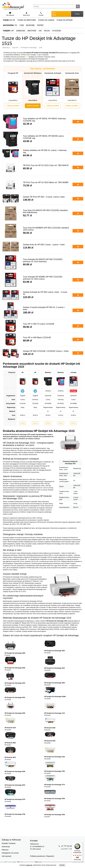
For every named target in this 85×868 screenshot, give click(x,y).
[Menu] (81, 844)
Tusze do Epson (65, 20)
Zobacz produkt (13, 106)
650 (27, 57)
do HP (9, 20)
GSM (22, 25)
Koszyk (77, 14)
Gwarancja (6, 847)
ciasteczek (29, 865)
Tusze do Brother (27, 20)
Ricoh (47, 31)
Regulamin (50, 856)
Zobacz (23, 423)
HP (8, 31)
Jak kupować (7, 856)
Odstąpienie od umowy (10, 853)
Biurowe (30, 25)
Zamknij (62, 865)
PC (10, 25)
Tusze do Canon (46, 20)
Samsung (21, 31)
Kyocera (57, 31)
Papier (40, 25)
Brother (32, 31)
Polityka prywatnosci (38, 856)
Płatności (5, 850)
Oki (40, 31)
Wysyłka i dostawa (9, 843)
